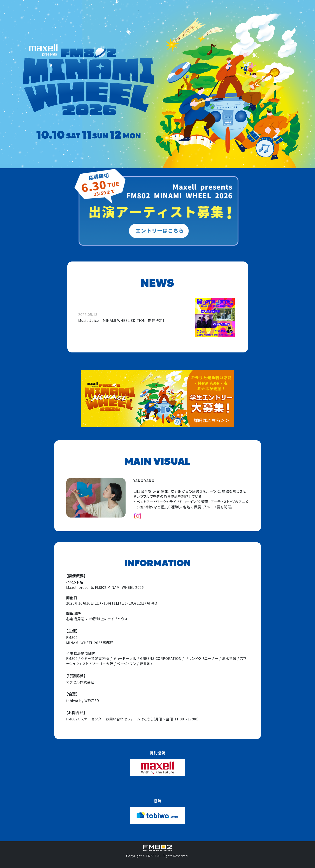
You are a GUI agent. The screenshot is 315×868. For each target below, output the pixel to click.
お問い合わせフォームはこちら (130, 719)
